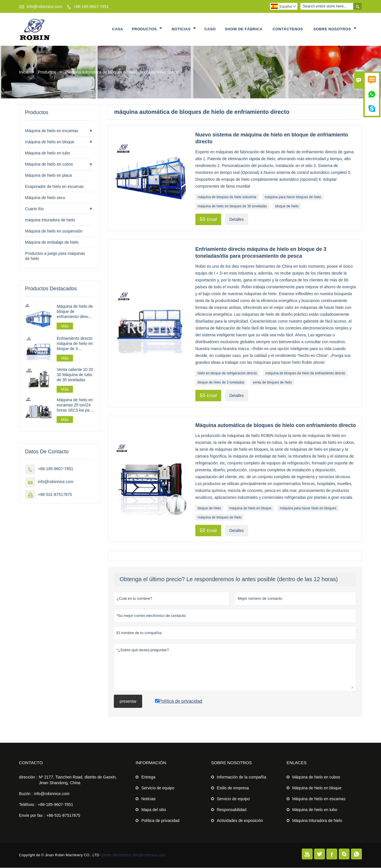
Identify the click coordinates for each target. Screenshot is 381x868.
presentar (128, 702)
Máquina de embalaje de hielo (52, 243)
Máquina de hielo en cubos (49, 164)
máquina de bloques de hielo (220, 518)
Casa (118, 29)
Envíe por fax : (32, 816)
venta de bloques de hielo (272, 383)
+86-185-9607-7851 (91, 7)
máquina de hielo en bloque (250, 509)
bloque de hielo (287, 206)
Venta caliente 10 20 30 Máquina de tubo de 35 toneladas (75, 375)
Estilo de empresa (233, 788)
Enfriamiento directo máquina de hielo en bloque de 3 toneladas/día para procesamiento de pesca (75, 344)
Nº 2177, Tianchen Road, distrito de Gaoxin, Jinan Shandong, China (78, 780)
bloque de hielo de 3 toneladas (221, 383)
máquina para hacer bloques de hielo (293, 197)
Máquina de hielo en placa (48, 176)
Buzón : (26, 794)
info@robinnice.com (44, 7)
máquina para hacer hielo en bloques (308, 509)
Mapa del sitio (154, 810)
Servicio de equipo (158, 788)
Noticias (184, 29)
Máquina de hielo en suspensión (54, 231)
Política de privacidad (160, 821)
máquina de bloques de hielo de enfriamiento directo (305, 374)
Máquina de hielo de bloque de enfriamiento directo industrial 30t (75, 312)
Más (65, 326)
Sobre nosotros (335, 29)
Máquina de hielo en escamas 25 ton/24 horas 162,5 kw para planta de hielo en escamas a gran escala (75, 405)
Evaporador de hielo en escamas (54, 187)
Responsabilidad (232, 810)
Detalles (237, 220)
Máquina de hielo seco (45, 198)
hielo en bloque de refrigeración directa (227, 374)
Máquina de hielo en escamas (52, 131)
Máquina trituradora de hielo (317, 821)
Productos (147, 29)
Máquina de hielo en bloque (317, 788)
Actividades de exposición (240, 821)
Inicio (24, 72)
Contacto (31, 763)
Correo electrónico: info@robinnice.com (133, 855)
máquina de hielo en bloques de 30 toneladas (232, 206)
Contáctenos (288, 29)
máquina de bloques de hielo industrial (227, 197)
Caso (210, 29)
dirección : (28, 777)
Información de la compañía (242, 777)
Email (208, 219)
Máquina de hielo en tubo (48, 153)
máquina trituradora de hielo (50, 220)
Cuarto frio (34, 209)
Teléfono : (28, 805)
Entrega (148, 777)
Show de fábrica (244, 29)
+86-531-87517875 (55, 495)
